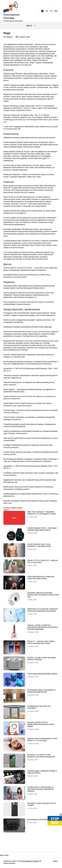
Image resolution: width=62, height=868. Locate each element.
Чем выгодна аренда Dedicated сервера (42, 674)
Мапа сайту (4, 855)
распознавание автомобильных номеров (43, 819)
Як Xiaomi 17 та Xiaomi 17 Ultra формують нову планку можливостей (41, 756)
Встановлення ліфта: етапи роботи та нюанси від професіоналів (41, 691)
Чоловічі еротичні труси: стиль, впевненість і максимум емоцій (39, 545)
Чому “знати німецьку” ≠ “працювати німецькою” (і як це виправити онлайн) (42, 513)
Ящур (20, 508)
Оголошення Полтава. (30, 861)
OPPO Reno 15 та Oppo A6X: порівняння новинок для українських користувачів (43, 610)
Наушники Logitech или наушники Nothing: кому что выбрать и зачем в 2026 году (43, 595)
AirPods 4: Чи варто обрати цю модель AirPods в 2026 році (42, 658)
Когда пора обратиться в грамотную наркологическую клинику (41, 578)
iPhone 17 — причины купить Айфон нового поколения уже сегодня (41, 642)
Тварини (9, 37)
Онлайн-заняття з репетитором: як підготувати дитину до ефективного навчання (41, 789)
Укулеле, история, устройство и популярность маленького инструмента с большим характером (43, 627)
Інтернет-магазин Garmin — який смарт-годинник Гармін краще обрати (42, 529)
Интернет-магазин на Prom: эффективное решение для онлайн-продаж (41, 724)
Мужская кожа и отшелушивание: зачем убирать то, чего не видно (42, 739)
